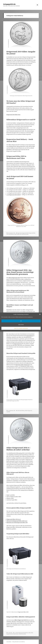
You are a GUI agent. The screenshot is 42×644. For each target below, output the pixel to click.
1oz (15, 633)
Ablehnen (21, 325)
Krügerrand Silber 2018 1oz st (14, 519)
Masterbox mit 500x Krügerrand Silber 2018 (17, 522)
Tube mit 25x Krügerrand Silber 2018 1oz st (17, 521)
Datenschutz (9, 642)
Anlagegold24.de (9, 4)
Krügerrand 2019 (25, 233)
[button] (40, 314)
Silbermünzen (16, 634)
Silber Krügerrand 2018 (14, 278)
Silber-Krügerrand (18, 234)
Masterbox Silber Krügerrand (23, 365)
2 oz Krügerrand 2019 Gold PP (14, 195)
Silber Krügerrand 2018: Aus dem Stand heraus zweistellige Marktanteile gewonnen (20, 272)
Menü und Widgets (37, 6)
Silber (30, 633)
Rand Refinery (11, 234)
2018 (18, 411)
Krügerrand (19, 233)
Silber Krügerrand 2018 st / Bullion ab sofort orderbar (18, 449)
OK (21, 321)
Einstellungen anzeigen (21, 328)
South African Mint (25, 234)
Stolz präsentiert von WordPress (19, 642)
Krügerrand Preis (18, 344)
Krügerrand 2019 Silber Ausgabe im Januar (21, 53)
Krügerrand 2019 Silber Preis (13, 114)
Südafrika (8, 412)
